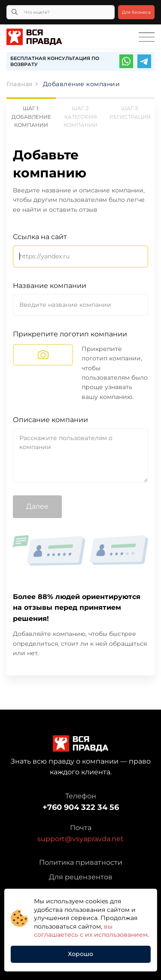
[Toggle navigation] (147, 37)
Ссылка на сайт (40, 237)
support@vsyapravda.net (80, 839)
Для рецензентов (81, 877)
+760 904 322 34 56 (81, 807)
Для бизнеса (136, 12)
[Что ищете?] (61, 12)
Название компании (50, 286)
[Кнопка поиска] (15, 12)
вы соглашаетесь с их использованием (91, 931)
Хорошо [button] (80, 954)
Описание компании (50, 420)
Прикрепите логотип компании (70, 334)
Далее (37, 506)
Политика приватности (81, 862)
